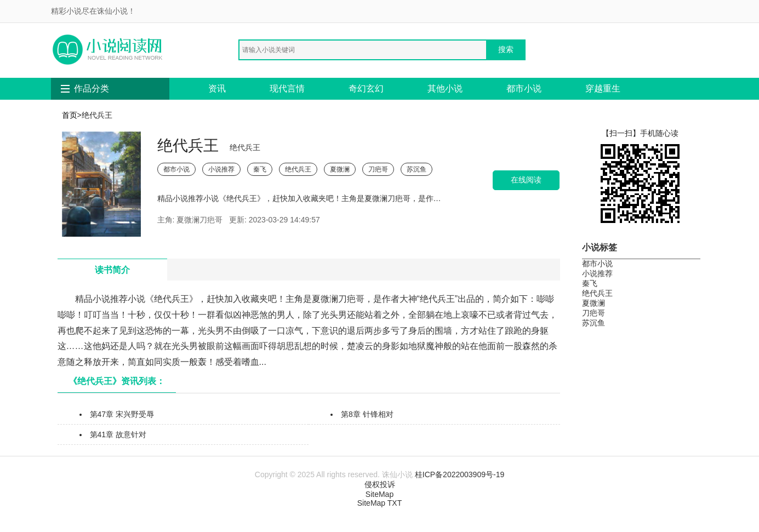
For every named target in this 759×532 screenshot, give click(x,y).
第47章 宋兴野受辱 (122, 414)
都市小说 (524, 88)
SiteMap (379, 494)
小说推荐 (221, 169)
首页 (70, 115)
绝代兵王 (298, 169)
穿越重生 (603, 88)
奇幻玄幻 (366, 88)
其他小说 (445, 88)
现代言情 (287, 88)
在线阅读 (526, 180)
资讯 (217, 88)
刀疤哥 (378, 169)
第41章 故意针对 (118, 434)
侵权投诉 (380, 484)
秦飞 (260, 169)
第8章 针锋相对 (367, 414)
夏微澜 (340, 169)
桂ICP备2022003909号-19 (460, 474)
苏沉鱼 (416, 169)
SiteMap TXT (379, 503)
